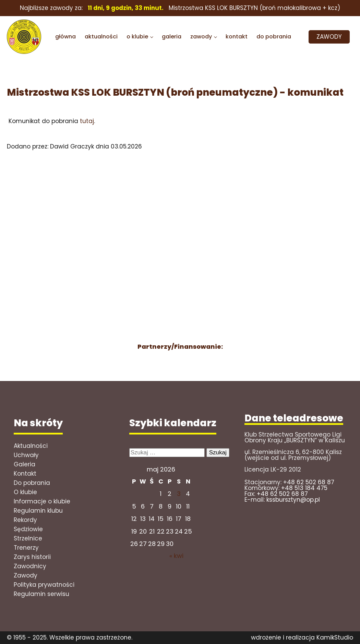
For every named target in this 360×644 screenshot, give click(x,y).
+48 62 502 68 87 (309, 482)
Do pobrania (32, 483)
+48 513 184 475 (304, 488)
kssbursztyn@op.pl (293, 500)
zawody (201, 37)
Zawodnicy (30, 566)
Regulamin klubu (38, 511)
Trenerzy (26, 548)
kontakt (237, 37)
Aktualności (31, 446)
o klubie (137, 37)
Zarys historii (32, 557)
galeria (172, 37)
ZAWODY (329, 37)
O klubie (25, 492)
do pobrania (274, 37)
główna (65, 37)
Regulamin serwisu (41, 594)
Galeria (25, 464)
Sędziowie (28, 529)
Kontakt (25, 474)
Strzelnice (28, 538)
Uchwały (26, 455)
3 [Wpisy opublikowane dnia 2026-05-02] (179, 494)
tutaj (87, 121)
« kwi (176, 556)
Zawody (26, 575)
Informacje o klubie (42, 501)
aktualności (101, 37)
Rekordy (25, 520)
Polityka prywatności (44, 585)
